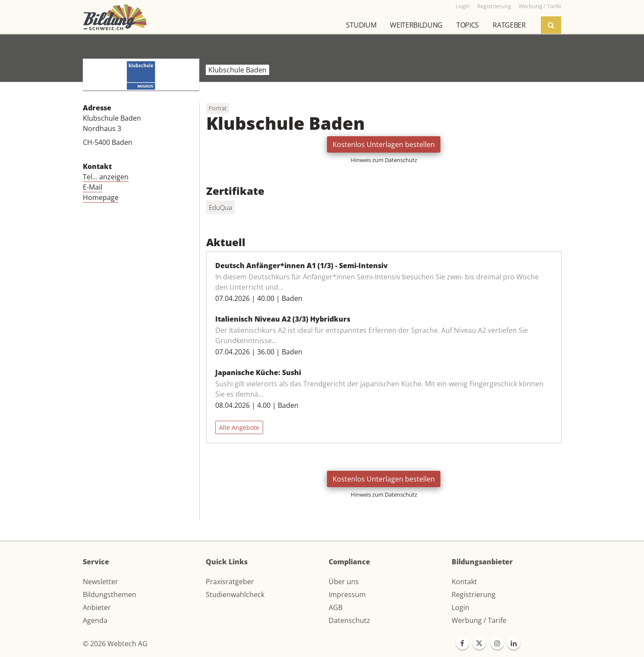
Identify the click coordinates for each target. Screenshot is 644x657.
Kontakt (464, 582)
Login (460, 607)
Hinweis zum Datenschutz (384, 160)
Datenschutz (349, 620)
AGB (336, 607)
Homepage (101, 197)
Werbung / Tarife (479, 620)
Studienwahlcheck (235, 594)
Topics (468, 25)
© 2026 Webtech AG (115, 644)
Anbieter (97, 607)
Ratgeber (509, 25)
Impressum (347, 594)
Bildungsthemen (110, 594)
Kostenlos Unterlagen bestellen (384, 144)
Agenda (95, 620)
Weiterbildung (416, 25)
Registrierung (474, 594)
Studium (361, 25)
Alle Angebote (239, 427)
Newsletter (101, 582)
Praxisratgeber (230, 582)
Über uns (344, 582)
